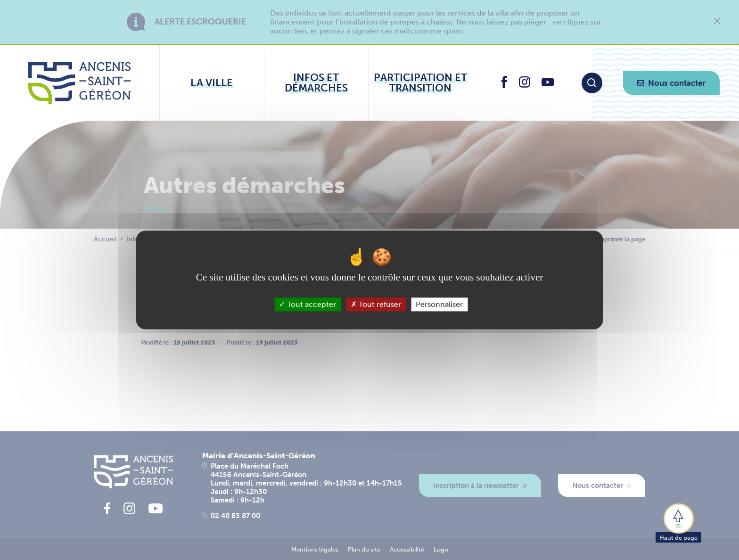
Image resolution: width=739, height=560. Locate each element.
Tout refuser (376, 304)
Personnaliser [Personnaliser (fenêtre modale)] (439, 304)
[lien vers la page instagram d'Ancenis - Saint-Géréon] (525, 85)
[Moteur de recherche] (592, 83)
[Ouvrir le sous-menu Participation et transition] (421, 83)
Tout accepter (308, 304)
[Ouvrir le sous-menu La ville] (212, 83)
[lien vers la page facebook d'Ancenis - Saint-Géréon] (504, 86)
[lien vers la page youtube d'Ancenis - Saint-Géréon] (548, 84)
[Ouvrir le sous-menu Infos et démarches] (316, 83)
